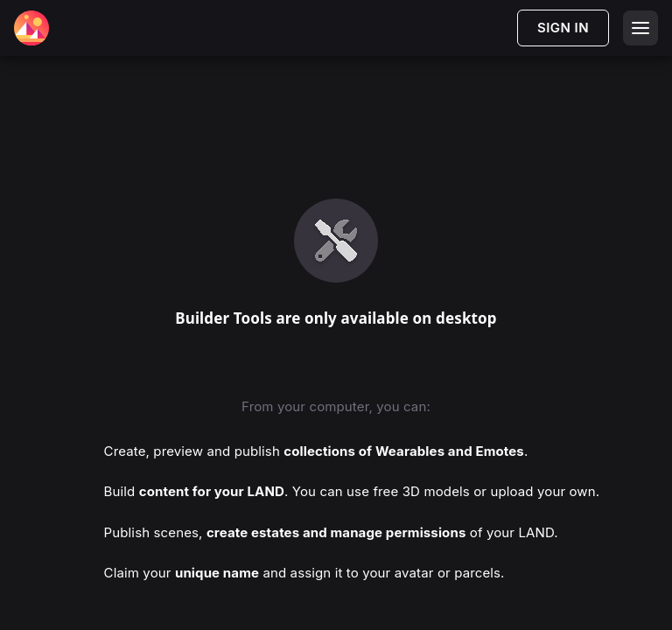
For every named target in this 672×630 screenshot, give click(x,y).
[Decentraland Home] (31, 28)
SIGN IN (563, 28)
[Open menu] (640, 28)
